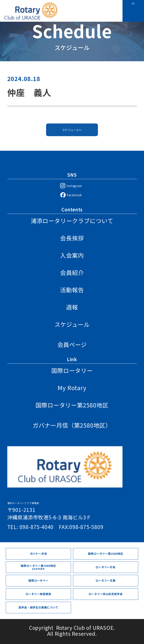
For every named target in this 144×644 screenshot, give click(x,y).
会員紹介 (72, 272)
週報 (72, 307)
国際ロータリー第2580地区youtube (38, 567)
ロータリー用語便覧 (38, 594)
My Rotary (72, 388)
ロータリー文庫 (106, 580)
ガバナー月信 (38, 554)
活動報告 (72, 290)
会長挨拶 (72, 238)
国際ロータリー (72, 370)
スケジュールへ (72, 131)
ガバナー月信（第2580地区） (72, 425)
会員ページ (72, 344)
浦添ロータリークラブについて (72, 221)
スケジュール (72, 324)
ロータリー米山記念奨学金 (106, 594)
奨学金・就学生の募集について (38, 607)
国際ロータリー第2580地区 (72, 405)
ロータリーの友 (106, 567)
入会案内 (72, 255)
